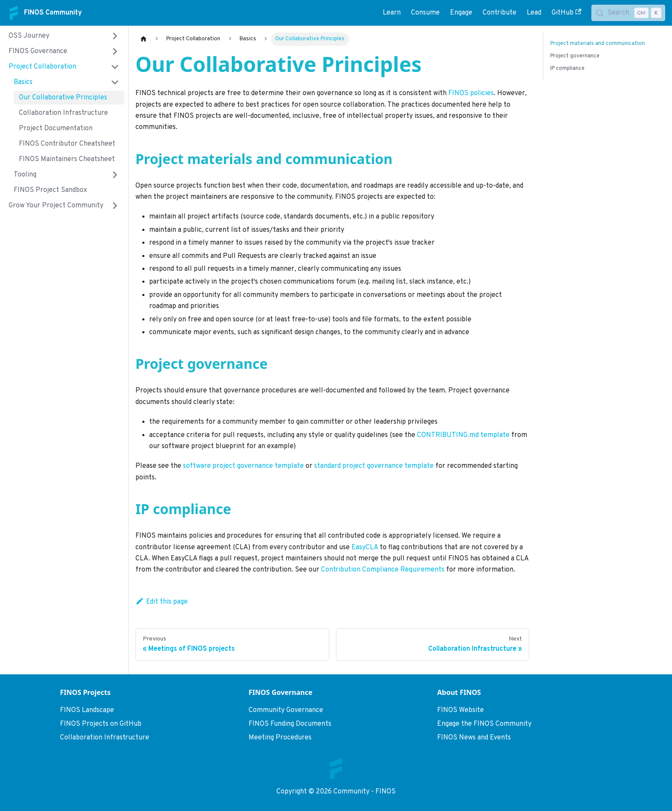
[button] (64, 36)
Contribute (499, 13)
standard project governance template (374, 466)
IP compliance (567, 69)
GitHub (566, 13)
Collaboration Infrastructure (105, 738)
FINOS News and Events (474, 738)
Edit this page (162, 602)
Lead (534, 13)
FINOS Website (460, 710)
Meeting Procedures (280, 738)
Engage (461, 13)
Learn (392, 13)
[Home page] (144, 39)
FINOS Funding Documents (290, 724)
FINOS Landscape (87, 710)
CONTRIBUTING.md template (463, 435)
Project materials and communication (598, 44)
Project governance (575, 56)
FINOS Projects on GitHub (101, 724)
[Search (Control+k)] (628, 13)
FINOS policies (471, 93)
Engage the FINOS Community (484, 724)
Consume (425, 13)
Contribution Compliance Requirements (383, 570)
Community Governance (286, 710)
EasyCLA (365, 548)
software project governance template (243, 466)
